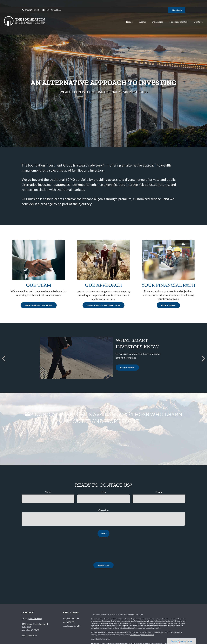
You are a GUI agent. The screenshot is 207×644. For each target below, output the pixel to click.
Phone (159, 492)
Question (104, 510)
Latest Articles (71, 619)
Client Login (177, 3)
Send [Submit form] (103, 533)
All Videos (69, 622)
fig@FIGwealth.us (51, 3)
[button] (111, 17)
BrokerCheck (138, 614)
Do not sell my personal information (142, 635)
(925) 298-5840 (30, 3)
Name (48, 492)
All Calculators (72, 626)
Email (103, 492)
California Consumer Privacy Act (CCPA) (160, 632)
